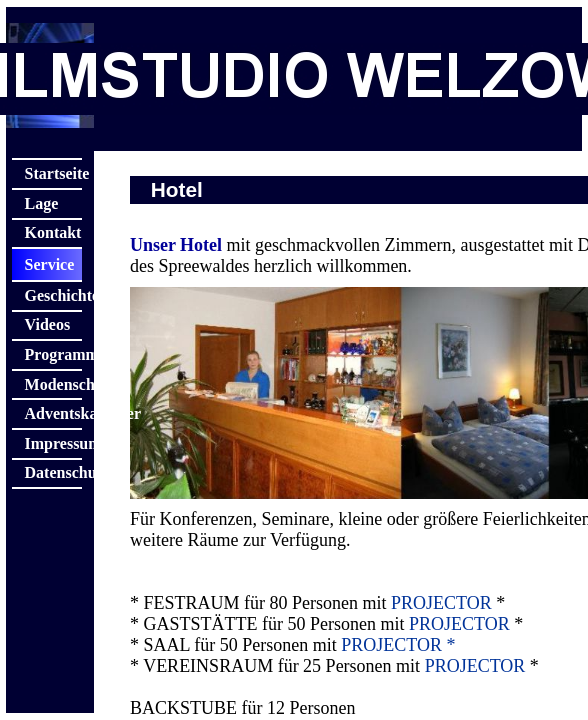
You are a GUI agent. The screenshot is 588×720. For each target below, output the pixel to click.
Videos (48, 324)
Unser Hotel (176, 245)
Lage (42, 203)
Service (50, 264)
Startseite (54, 173)
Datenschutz (54, 472)
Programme (54, 354)
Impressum (54, 443)
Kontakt (53, 232)
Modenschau (54, 384)
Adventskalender (54, 413)
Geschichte (54, 295)
